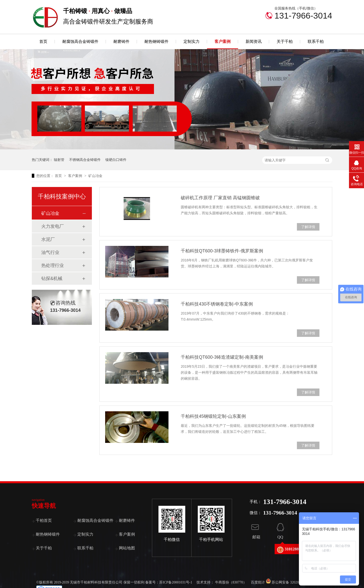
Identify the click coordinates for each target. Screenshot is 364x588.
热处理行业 (53, 265)
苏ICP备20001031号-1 (176, 582)
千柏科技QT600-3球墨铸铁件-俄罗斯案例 (222, 251)
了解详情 (308, 227)
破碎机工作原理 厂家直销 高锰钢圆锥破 (220, 198)
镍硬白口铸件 (116, 160)
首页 (43, 41)
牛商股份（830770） (231, 582)
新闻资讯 (254, 41)
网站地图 (127, 548)
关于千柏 (285, 41)
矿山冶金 (95, 176)
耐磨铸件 (121, 41)
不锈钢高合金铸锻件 (85, 160)
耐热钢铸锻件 (156, 41)
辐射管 (59, 160)
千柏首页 (44, 520)
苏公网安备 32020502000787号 (292, 582)
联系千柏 (316, 41)
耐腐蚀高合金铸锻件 (80, 41)
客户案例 (223, 41)
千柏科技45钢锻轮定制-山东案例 (213, 416)
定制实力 (192, 41)
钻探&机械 (52, 278)
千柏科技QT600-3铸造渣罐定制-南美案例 (222, 357)
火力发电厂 (53, 226)
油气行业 (50, 252)
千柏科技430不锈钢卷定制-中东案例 (217, 304)
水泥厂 (48, 239)
